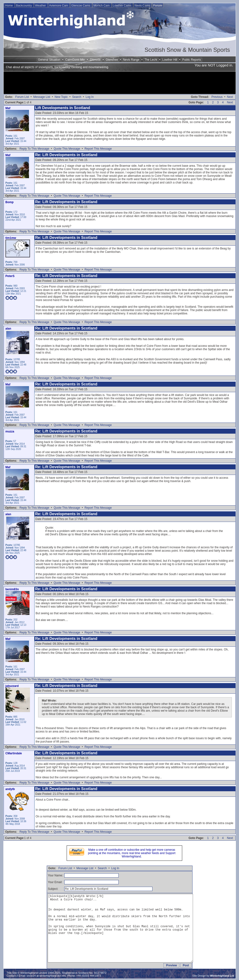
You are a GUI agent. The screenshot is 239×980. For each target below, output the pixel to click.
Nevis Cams (143, 6)
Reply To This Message (34, 149)
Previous (217, 97)
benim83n (12, 589)
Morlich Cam (102, 6)
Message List (42, 97)
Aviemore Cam (59, 6)
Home (9, 6)
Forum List (22, 97)
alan (8, 329)
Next (230, 97)
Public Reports (192, 60)
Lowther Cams (123, 6)
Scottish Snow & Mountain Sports (187, 50)
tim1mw (11, 238)
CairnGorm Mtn (75, 60)
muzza (10, 431)
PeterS (10, 276)
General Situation (49, 60)
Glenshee (112, 60)
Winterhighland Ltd (222, 976)
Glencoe (95, 60)
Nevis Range (131, 60)
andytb (10, 789)
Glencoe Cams (81, 6)
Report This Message (98, 149)
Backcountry (24, 6)
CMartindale (14, 753)
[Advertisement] (120, 83)
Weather (41, 6)
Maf (8, 108)
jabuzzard (12, 686)
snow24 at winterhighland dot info (46, 976)
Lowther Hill (170, 60)
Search (77, 97)
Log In (90, 97)
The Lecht (151, 60)
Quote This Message (67, 149)
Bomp (10, 202)
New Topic (61, 97)
